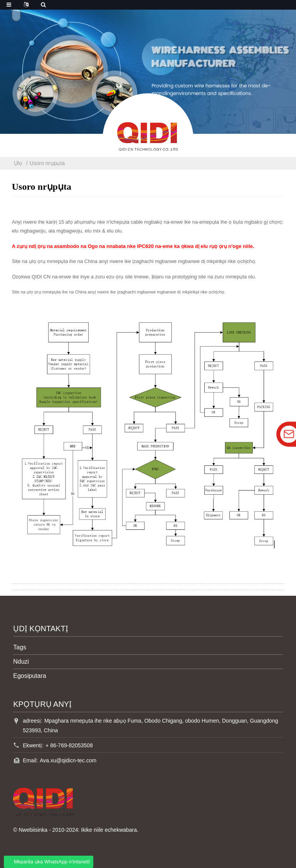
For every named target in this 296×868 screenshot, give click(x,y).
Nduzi (21, 662)
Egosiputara (29, 676)
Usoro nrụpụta (47, 163)
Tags (20, 647)
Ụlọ (18, 163)
